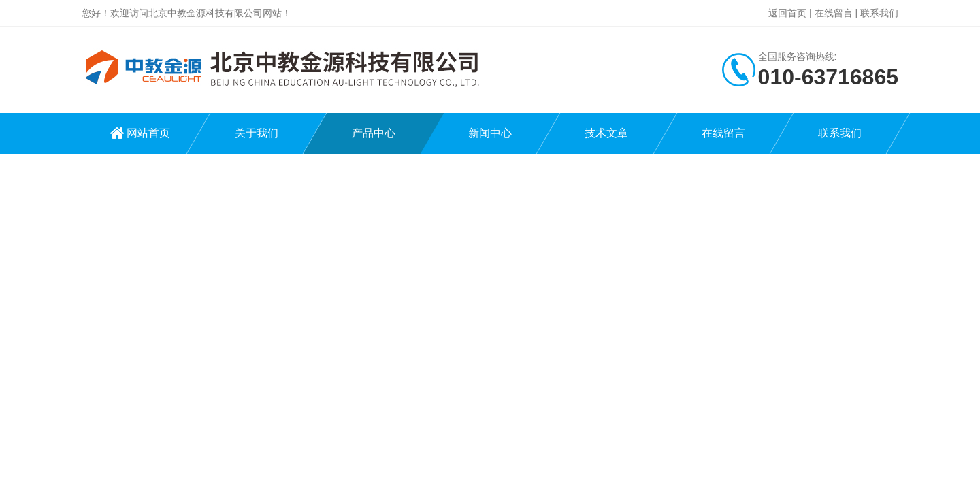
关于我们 (257, 133)
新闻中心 (490, 133)
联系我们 (879, 13)
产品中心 (374, 133)
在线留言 (834, 13)
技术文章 (606, 133)
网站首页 (148, 133)
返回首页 (787, 13)
